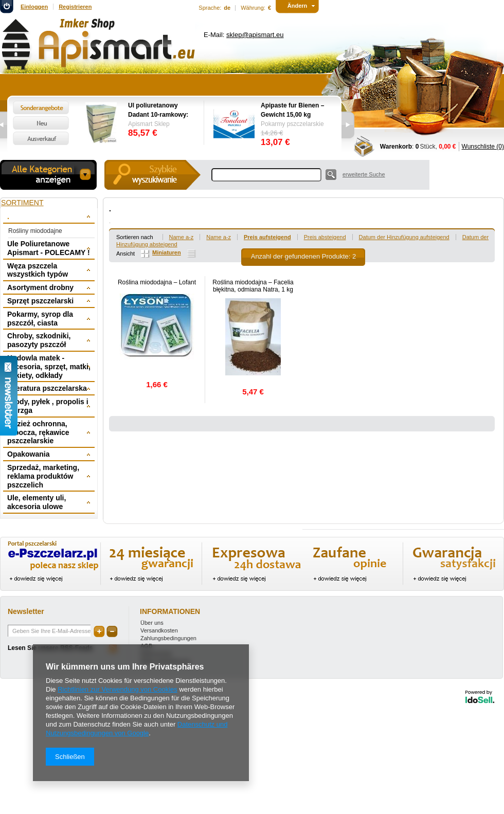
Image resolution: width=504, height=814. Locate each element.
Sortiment (22, 203)
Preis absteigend (325, 237)
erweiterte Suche (364, 174)
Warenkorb (396, 147)
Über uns (152, 623)
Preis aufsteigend (267, 237)
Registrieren (75, 7)
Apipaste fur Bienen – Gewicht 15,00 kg (292, 110)
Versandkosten (159, 630)
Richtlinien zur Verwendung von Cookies (118, 689)
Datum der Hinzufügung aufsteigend (404, 237)
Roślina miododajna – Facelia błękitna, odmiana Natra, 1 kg (253, 286)
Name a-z (182, 237)
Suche (331, 175)
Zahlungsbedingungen (168, 638)
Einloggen (34, 7)
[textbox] (266, 175)
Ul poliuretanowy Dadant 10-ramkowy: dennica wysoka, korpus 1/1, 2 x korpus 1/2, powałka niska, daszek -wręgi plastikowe (161, 111)
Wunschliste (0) (483, 147)
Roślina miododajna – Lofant (157, 282)
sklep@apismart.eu (255, 35)
